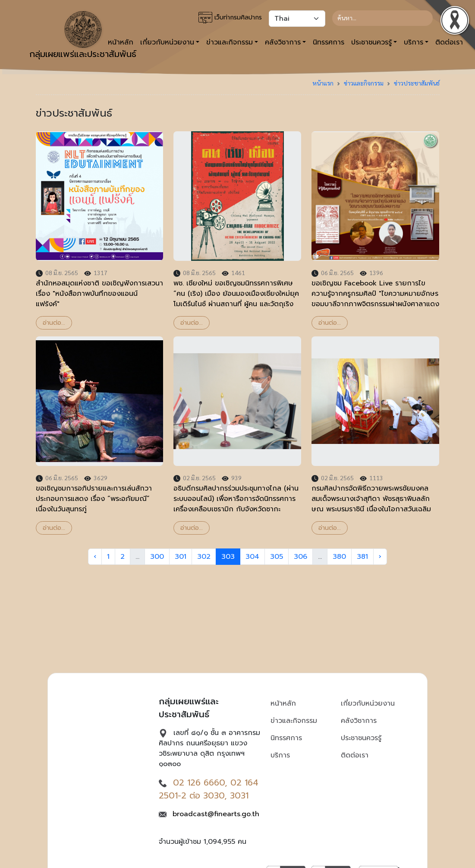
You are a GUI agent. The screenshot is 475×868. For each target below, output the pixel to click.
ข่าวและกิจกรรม (364, 83)
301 (181, 557)
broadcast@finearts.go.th (216, 814)
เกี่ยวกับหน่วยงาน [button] (167, 42)
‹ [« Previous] (95, 557)
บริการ (280, 755)
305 (277, 557)
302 (204, 557)
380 (339, 557)
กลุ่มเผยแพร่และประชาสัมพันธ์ (83, 36)
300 (157, 557)
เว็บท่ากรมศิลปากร (230, 18)
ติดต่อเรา (355, 755)
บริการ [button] (414, 42)
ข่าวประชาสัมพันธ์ (417, 83)
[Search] (382, 18)
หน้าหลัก (283, 703)
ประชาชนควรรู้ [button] (371, 42)
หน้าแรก (323, 83)
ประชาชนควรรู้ (361, 738)
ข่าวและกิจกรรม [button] (230, 42)
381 (362, 557)
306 (300, 557)
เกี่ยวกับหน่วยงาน (368, 703)
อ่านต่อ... (54, 323)
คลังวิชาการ (359, 721)
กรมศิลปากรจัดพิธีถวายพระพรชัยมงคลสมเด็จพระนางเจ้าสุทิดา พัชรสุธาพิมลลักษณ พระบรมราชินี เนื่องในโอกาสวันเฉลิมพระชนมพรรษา (371, 504)
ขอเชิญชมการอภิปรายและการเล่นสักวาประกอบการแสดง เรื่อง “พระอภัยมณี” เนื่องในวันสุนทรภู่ (94, 499)
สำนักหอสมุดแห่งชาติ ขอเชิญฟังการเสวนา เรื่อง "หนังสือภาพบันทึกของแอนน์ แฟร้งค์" (99, 294)
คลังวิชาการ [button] (283, 42)
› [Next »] (380, 557)
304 (252, 557)
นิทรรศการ (329, 42)
